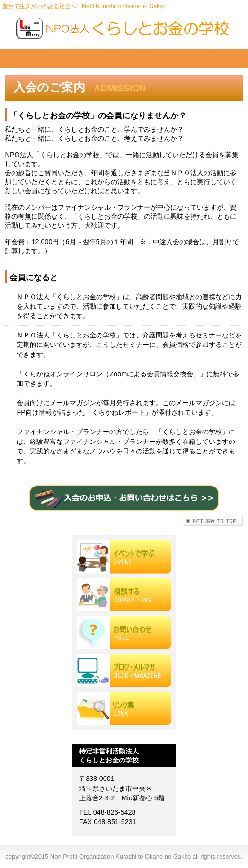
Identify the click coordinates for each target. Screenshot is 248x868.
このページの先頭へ (213, 521)
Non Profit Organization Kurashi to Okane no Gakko (124, 28)
